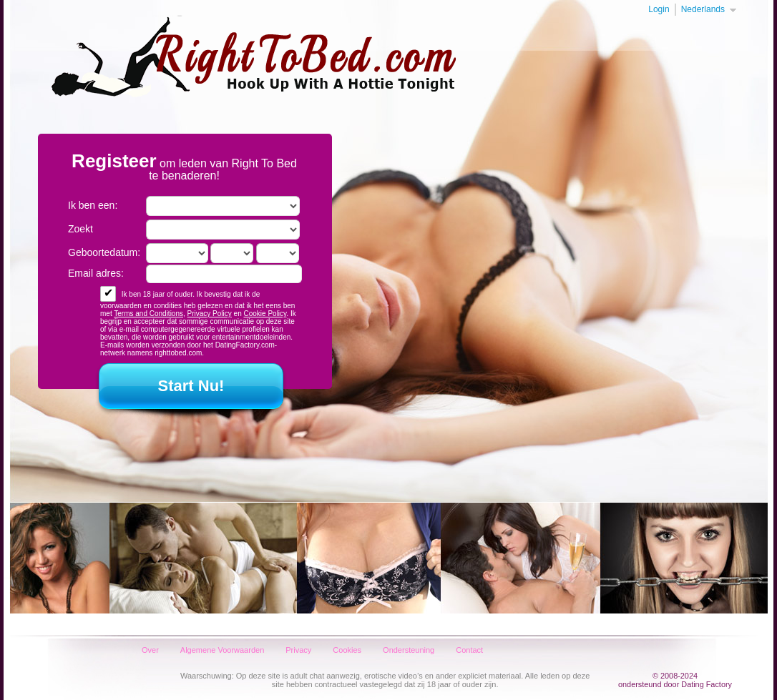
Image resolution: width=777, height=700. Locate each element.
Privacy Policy (210, 314)
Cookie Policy (265, 314)
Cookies (347, 650)
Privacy (298, 650)
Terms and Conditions (148, 314)
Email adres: (96, 273)
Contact (469, 650)
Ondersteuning (409, 650)
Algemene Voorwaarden (222, 650)
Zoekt (80, 229)
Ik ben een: (93, 205)
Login (659, 9)
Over (150, 650)
